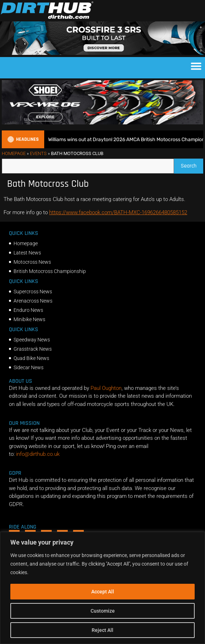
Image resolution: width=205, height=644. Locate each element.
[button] (196, 66)
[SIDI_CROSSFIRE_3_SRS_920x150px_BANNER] (102, 53)
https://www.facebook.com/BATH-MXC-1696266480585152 (118, 212)
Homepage (14, 153)
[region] (102, 588)
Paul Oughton (106, 388)
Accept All (103, 592)
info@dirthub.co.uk (38, 454)
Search (192, 164)
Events (38, 153)
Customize (103, 611)
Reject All (102, 630)
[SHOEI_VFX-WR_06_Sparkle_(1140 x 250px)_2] (102, 123)
